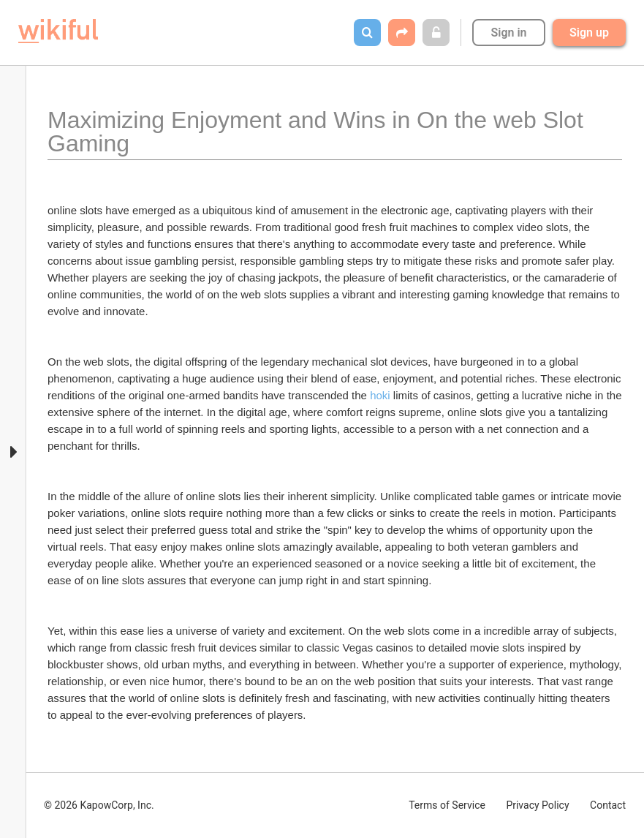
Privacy (537, 805)
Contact (608, 805)
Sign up (589, 33)
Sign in (508, 33)
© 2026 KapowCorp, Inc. (99, 805)
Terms (447, 805)
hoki (380, 395)
